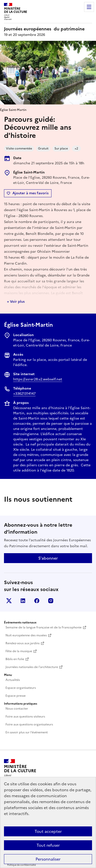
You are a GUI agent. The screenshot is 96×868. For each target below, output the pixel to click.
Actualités (13, 680)
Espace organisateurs (21, 688)
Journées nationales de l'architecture (32, 667)
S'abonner (48, 558)
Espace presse (16, 696)
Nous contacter (17, 709)
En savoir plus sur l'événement (27, 732)
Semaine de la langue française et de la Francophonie (44, 627)
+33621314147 (24, 394)
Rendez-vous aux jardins (23, 643)
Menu (89, 7)
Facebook (37, 601)
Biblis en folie (15, 659)
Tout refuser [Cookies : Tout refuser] (48, 845)
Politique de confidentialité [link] (22, 865)
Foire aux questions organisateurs (29, 724)
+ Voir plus (16, 302)
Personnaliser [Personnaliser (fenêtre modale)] (48, 859)
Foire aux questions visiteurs (25, 717)
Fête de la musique (19, 651)
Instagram (51, 601)
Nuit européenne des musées (26, 635)
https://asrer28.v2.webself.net (38, 379)
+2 (76, 149)
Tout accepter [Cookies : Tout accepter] (48, 831)
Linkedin (23, 601)
